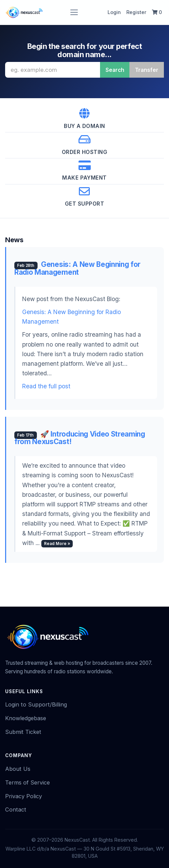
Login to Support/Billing (36, 704)
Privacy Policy (24, 796)
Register (136, 12)
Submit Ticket (23, 732)
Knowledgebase (26, 718)
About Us (18, 769)
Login (114, 12)
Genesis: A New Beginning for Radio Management (78, 268)
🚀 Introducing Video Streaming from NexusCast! (80, 438)
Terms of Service (27, 782)
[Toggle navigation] (74, 12)
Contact (16, 809)
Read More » (57, 544)
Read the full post (46, 386)
